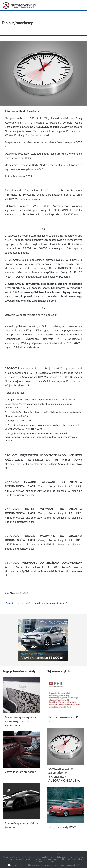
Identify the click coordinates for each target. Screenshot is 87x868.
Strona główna (19, 5)
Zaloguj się (11, 603)
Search (72, 5)
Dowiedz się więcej (33, 857)
